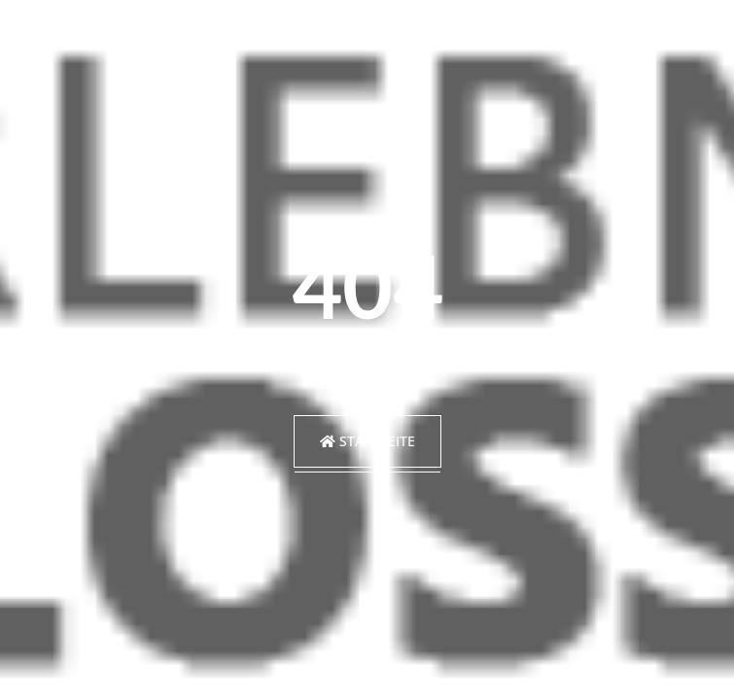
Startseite (367, 441)
